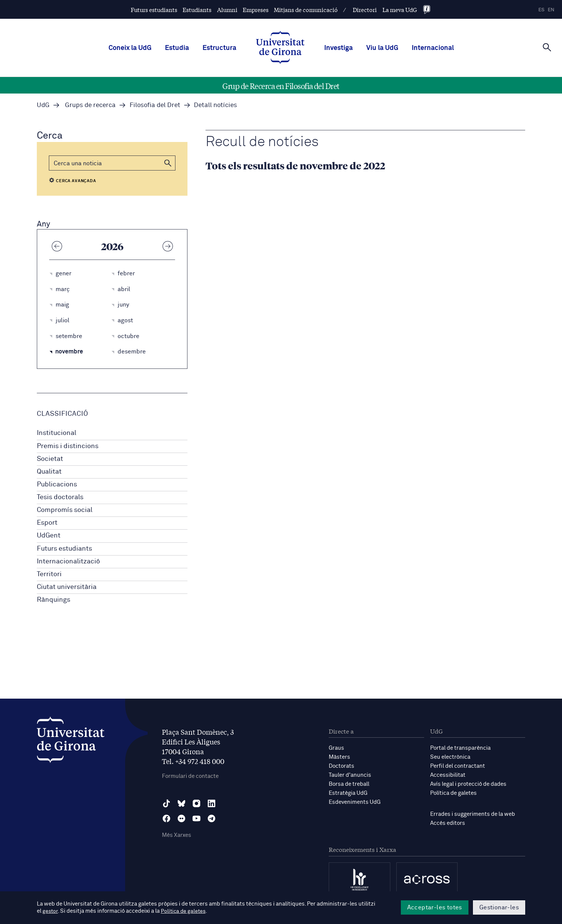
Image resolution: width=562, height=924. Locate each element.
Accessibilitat (448, 775)
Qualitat (49, 472)
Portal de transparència (460, 748)
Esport (47, 523)
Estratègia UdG (348, 793)
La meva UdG (400, 10)
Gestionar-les (499, 907)
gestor (51, 911)
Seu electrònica (450, 757)
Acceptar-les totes (435, 907)
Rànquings (54, 600)
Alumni (227, 10)
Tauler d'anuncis (350, 775)
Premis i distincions (68, 446)
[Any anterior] (57, 246)
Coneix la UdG (130, 48)
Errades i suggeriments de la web (473, 814)
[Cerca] (547, 47)
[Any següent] (168, 246)
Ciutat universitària (67, 587)
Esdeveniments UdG (355, 802)
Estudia (177, 48)
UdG (43, 105)
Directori (365, 10)
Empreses (256, 10)
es (541, 10)
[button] (168, 163)
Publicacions (57, 485)
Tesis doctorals (60, 497)
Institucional (57, 433)
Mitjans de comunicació (306, 10)
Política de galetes (453, 793)
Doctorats (341, 766)
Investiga (338, 48)
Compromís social (65, 510)
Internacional (433, 48)
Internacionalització (68, 562)
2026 (112, 246)
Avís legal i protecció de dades (468, 784)
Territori (49, 574)
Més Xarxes (177, 835)
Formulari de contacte (190, 776)
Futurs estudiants (154, 10)
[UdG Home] (280, 48)
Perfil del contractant (458, 766)
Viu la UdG (382, 48)
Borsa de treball (349, 784)
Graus (336, 748)
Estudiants (197, 10)
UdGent (49, 536)
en (551, 10)
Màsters (339, 757)
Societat (50, 459)
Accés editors (448, 823)
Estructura (219, 48)
